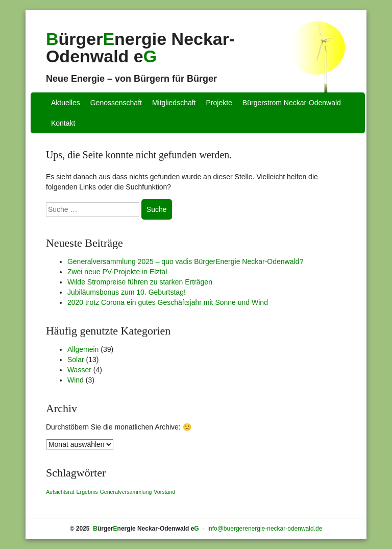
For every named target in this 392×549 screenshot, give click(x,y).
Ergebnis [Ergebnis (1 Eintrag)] (87, 492)
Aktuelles (66, 103)
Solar (76, 360)
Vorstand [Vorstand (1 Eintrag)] (164, 492)
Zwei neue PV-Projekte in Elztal (117, 272)
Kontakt (63, 123)
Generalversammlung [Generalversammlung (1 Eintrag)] (126, 492)
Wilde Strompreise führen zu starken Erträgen (140, 282)
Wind (76, 380)
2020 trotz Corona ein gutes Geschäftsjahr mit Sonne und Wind (168, 302)
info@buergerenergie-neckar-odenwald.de (265, 529)
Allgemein (83, 349)
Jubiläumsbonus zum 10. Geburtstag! (127, 292)
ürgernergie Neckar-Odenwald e (140, 47)
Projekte (219, 103)
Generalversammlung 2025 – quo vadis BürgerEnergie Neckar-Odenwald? (185, 261)
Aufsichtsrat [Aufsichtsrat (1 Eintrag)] (60, 492)
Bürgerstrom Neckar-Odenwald (292, 103)
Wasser (79, 370)
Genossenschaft (116, 103)
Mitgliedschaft (174, 103)
